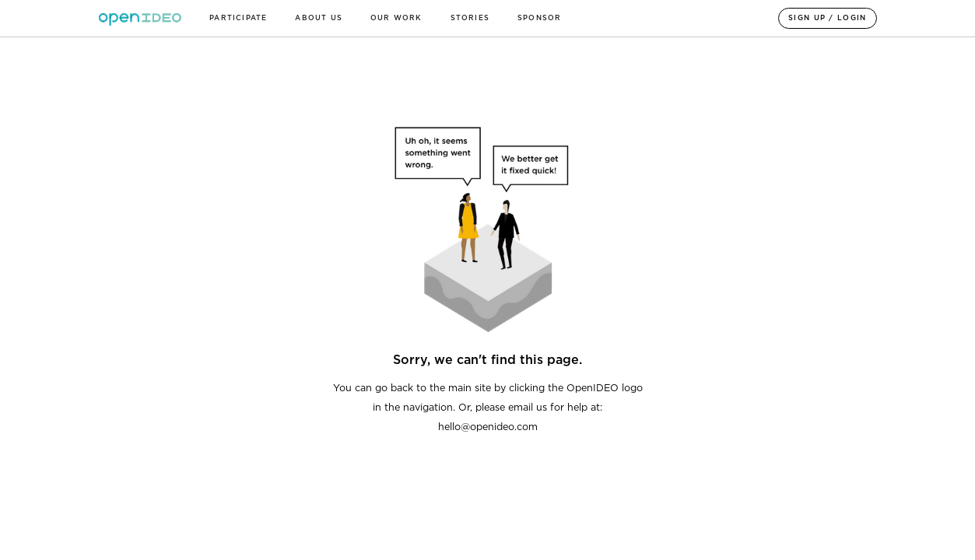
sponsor (539, 18)
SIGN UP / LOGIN (828, 18)
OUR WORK (396, 18)
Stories (470, 18)
